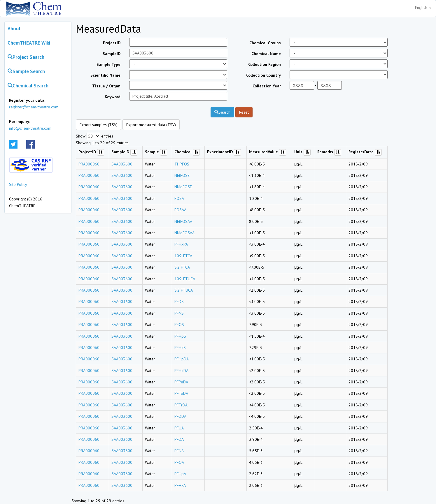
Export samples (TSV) (99, 125)
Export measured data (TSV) (151, 125)
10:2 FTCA (183, 256)
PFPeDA (181, 382)
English (423, 8)
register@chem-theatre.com (34, 107)
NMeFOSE (183, 187)
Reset (244, 112)
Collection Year (267, 86)
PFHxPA (181, 244)
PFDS (179, 302)
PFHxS (180, 348)
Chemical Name (266, 54)
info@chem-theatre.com (30, 128)
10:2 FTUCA (185, 279)
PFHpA (180, 474)
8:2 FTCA (182, 267)
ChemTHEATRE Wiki (29, 43)
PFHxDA (181, 371)
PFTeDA (181, 393)
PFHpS (180, 336)
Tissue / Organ (106, 86)
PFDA (179, 439)
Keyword (113, 97)
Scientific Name (105, 75)
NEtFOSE (182, 175)
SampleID (112, 54)
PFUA (179, 428)
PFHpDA (182, 359)
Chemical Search (28, 86)
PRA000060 (89, 164)
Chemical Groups (265, 43)
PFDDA (180, 416)
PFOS (179, 325)
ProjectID (112, 43)
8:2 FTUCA (184, 290)
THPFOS (182, 164)
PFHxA (180, 485)
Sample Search (26, 71)
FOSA (179, 198)
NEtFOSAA (183, 221)
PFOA (179, 462)
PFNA (179, 451)
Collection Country (263, 75)
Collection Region (265, 64)
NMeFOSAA (184, 233)
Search (222, 112)
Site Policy (18, 184)
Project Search (26, 57)
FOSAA (180, 210)
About (14, 29)
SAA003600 (122, 164)
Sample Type (108, 64)
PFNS (179, 313)
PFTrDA (181, 405)
